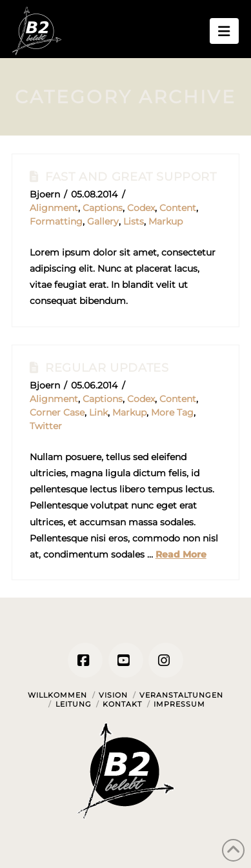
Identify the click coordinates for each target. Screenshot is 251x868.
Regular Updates (107, 368)
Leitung (74, 704)
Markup (166, 221)
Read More (181, 554)
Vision (113, 695)
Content (178, 208)
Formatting (56, 221)
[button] (224, 31)
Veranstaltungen (181, 695)
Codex (141, 208)
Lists (134, 221)
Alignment (54, 208)
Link (98, 412)
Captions (103, 208)
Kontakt (122, 704)
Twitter (46, 426)
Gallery (103, 221)
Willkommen (57, 695)
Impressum (179, 704)
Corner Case (57, 412)
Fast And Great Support (131, 177)
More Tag (172, 412)
